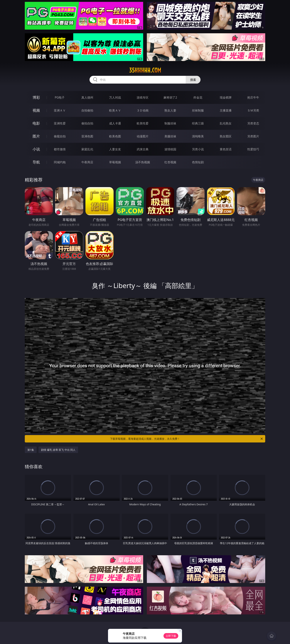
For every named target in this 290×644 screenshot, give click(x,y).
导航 (36, 162)
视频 (36, 110)
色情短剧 (198, 162)
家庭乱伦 (87, 149)
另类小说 (198, 149)
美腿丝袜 (170, 136)
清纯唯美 (198, 136)
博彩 (36, 97)
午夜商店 (87, 162)
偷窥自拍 (60, 136)
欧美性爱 (143, 123)
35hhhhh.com (145, 70)
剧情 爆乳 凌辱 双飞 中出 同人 (58, 450)
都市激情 (60, 149)
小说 (36, 149)
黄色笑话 (226, 149)
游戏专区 (143, 97)
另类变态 (253, 123)
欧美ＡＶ (115, 110)
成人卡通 (115, 123)
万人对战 (115, 97)
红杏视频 (170, 162)
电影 (36, 123)
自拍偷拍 (87, 110)
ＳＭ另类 (253, 110)
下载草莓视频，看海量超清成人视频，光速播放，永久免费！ (187, 439)
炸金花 (198, 97)
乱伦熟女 (226, 123)
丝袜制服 (198, 110)
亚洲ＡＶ (60, 110)
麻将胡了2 (170, 97)
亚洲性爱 (60, 123)
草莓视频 (115, 162)
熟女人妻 (170, 110)
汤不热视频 (143, 162)
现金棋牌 (226, 97)
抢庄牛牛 (253, 97)
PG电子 (60, 97)
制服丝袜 (170, 123)
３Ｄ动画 (143, 110)
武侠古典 (143, 149)
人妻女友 (115, 149)
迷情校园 (170, 149)
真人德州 (87, 97)
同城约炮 (60, 162)
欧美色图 (115, 136)
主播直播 (226, 110)
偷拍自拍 (87, 123)
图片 (36, 136)
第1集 (31, 450)
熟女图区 (226, 136)
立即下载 (171, 636)
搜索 (193, 80)
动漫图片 (143, 136)
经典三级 (198, 123)
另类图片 (253, 136)
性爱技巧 (253, 149)
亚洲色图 (87, 136)
